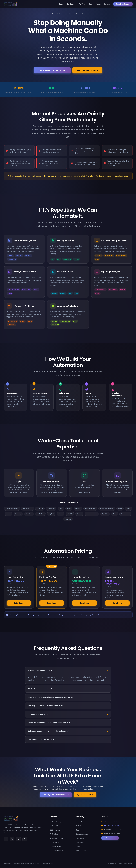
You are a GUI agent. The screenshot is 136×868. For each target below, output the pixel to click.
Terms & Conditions (126, 863)
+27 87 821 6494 (85, 795)
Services (71, 4)
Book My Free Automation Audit (52, 70)
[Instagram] (25, 839)
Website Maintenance (58, 826)
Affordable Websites (57, 851)
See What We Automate (87, 70)
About (98, 4)
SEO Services (55, 830)
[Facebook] (6, 839)
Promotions (80, 842)
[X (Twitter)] (12, 839)
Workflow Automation (58, 838)
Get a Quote (19, 603)
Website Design (56, 822)
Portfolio (82, 4)
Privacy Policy (112, 863)
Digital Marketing (56, 846)
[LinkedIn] (18, 839)
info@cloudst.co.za (112, 826)
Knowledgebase (82, 834)
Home (61, 4)
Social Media (55, 842)
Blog (91, 4)
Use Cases (80, 838)
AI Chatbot (54, 834)
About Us (79, 822)
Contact (107, 4)
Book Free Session (123, 4)
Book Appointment (83, 851)
